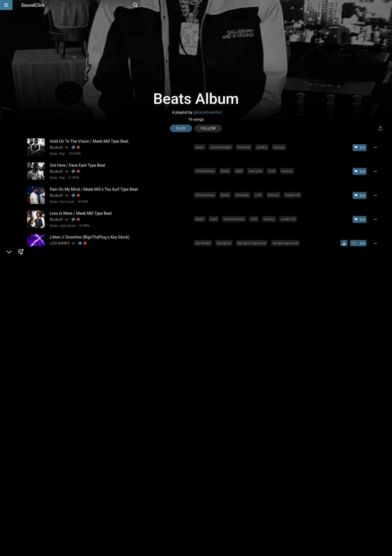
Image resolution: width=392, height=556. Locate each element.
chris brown (293, 306)
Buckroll (55, 147)
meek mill (293, 192)
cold (273, 170)
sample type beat (286, 238)
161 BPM (74, 404)
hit (270, 352)
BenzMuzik (57, 443)
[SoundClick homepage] (33, 5)
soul (235, 488)
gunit (230, 261)
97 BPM (78, 290)
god (285, 329)
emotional (255, 466)
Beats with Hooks (70, 313)
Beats (52, 153)
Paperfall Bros (60, 398)
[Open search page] (387, 5)
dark (240, 170)
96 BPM (90, 313)
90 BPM (82, 199)
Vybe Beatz (57, 329)
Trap (61, 404)
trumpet (254, 397)
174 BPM (73, 495)
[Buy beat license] (361, 147)
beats (201, 147)
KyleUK (54, 489)
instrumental (206, 170)
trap (225, 352)
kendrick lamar (266, 306)
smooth (217, 306)
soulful (263, 147)
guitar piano (278, 420)
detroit (262, 284)
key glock (225, 238)
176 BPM (73, 153)
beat (290, 284)
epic (239, 397)
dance (201, 329)
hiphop (202, 261)
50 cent (246, 261)
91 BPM (72, 176)
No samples (103, 267)
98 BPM (78, 267)
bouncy (280, 147)
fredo (277, 261)
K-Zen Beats (58, 284)
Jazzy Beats (66, 222)
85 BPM (81, 381)
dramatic (242, 352)
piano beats (257, 443)
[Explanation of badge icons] (75, 147)
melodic (202, 420)
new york (256, 170)
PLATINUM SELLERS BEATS (71, 352)
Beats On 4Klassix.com (67, 466)
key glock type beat (253, 238)
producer (244, 284)
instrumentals (222, 147)
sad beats (280, 443)
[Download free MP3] (346, 238)
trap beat (235, 443)
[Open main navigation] (6, 5)
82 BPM (86, 472)
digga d (293, 261)
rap (214, 284)
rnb (232, 306)
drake (245, 306)
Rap (61, 153)
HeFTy (54, 261)
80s (291, 466)
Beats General (68, 336)
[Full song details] (377, 147)
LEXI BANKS (58, 238)
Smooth (64, 244)
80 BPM (90, 427)
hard (215, 215)
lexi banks (204, 238)
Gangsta (64, 267)
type (297, 420)
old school (239, 375)
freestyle (245, 147)
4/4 (89, 267)
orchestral (274, 397)
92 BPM (86, 449)
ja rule (262, 261)
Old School (66, 381)
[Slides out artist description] (65, 147)
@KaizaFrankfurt (208, 112)
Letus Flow (57, 307)
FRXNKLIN (57, 421)
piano (201, 284)
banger (283, 352)
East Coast (66, 199)
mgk (258, 352)
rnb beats (215, 443)
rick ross (287, 488)
